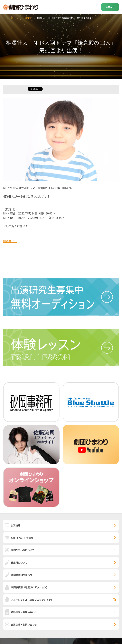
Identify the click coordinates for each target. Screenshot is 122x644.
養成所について (19, 562)
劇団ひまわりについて (23, 550)
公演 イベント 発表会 (22, 538)
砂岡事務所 (30, 587)
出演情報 (28, 18)
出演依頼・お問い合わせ (24, 624)
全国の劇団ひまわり (22, 575)
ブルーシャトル (32, 600)
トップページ (12, 18)
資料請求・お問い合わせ (24, 612)
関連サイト (10, 241)
